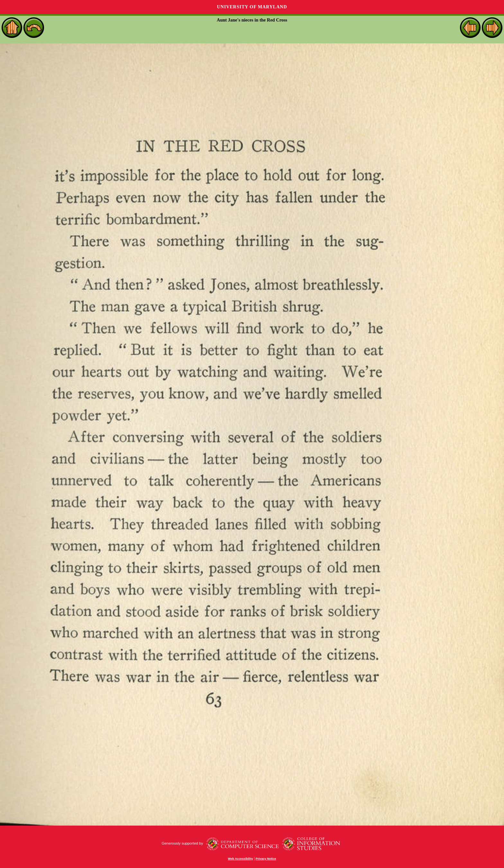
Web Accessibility (240, 859)
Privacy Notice (266, 859)
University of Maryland (252, 7)
